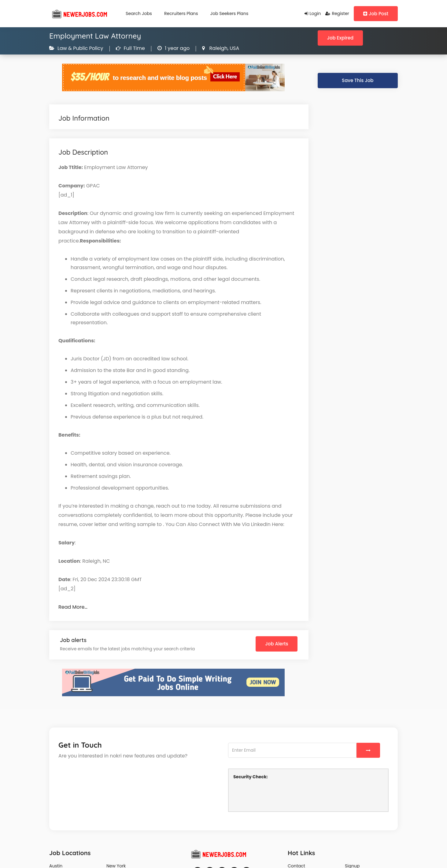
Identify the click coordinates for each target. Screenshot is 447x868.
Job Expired (340, 38)
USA (234, 48)
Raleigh (218, 48)
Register (337, 13)
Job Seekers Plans (229, 13)
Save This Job (358, 80)
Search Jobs (139, 13)
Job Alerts (277, 644)
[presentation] (280, 795)
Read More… (73, 607)
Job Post (376, 14)
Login (313, 13)
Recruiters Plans (181, 13)
